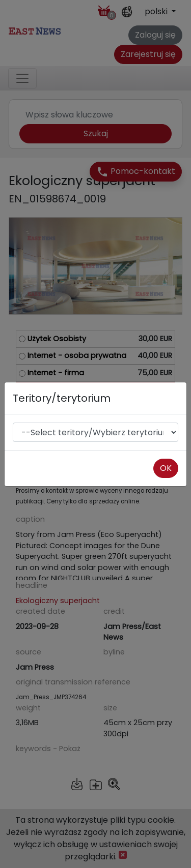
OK (166, 468)
